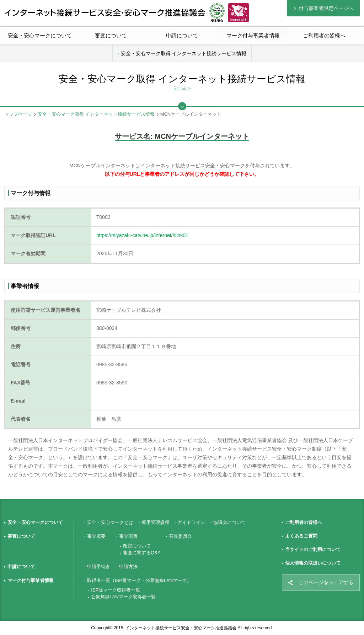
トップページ (18, 114)
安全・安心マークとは (110, 522)
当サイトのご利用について (313, 549)
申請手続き (99, 566)
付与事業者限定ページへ (326, 8)
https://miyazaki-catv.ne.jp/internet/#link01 (142, 235)
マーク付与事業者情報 (31, 580)
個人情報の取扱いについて (313, 563)
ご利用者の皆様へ (324, 35)
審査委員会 (180, 536)
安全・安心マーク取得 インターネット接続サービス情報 (184, 53)
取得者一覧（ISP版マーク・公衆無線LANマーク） (139, 580)
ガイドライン (191, 522)
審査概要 (96, 536)
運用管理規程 (155, 522)
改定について (137, 546)
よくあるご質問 (301, 536)
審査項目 (128, 536)
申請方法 (128, 566)
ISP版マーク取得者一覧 (116, 590)
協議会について (229, 522)
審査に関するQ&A (142, 553)
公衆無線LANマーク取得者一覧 (123, 597)
